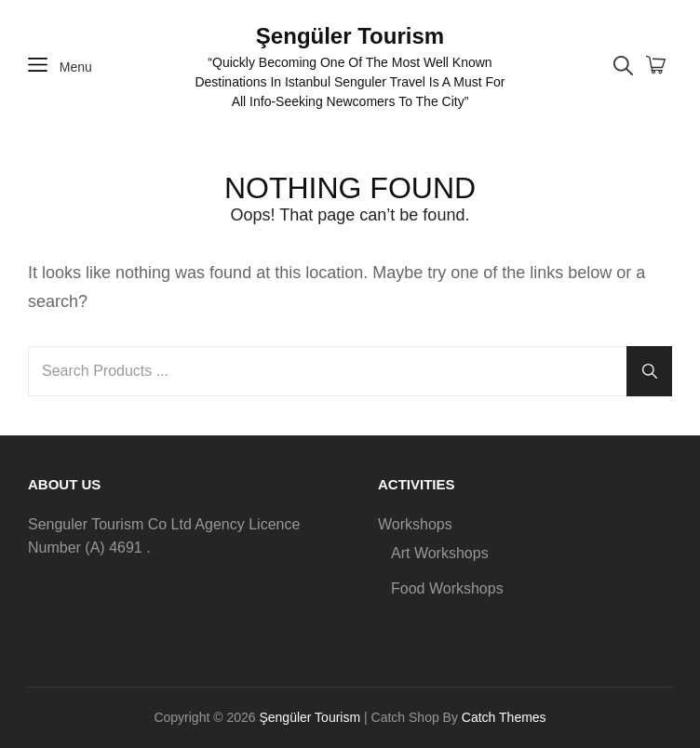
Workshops (415, 524)
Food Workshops (447, 588)
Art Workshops (440, 553)
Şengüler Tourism (350, 36)
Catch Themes (504, 717)
